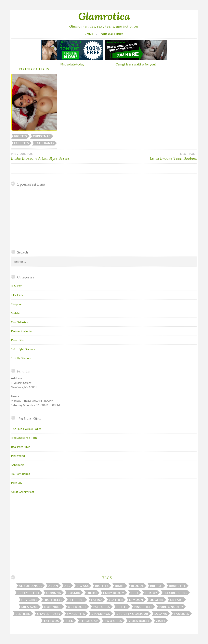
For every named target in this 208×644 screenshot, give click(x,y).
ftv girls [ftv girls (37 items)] (29, 600)
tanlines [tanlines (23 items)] (181, 614)
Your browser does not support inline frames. (44, 218)
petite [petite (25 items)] (122, 607)
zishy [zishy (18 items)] (161, 621)
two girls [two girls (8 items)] (113, 621)
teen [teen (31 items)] (69, 621)
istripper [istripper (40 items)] (77, 600)
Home (89, 34)
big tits (21, 136)
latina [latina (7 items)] (97, 600)
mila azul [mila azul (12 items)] (30, 607)
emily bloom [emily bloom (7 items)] (114, 593)
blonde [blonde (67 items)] (137, 586)
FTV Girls (17, 295)
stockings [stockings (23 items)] (101, 614)
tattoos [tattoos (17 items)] (51, 621)
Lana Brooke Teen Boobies (151, 156)
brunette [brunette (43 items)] (177, 586)
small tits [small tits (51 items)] (76, 614)
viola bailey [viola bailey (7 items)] (139, 621)
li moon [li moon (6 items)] (136, 600)
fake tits (22, 143)
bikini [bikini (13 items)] (120, 586)
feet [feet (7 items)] (135, 593)
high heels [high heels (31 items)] (53, 600)
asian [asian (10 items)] (53, 586)
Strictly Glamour (21, 358)
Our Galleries (112, 34)
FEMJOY (16, 286)
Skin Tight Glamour (23, 349)
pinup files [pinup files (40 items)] (143, 607)
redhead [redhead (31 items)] (23, 614)
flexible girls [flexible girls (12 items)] (175, 593)
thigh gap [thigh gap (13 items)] (89, 621)
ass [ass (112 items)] (67, 586)
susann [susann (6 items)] (161, 614)
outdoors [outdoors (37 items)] (77, 607)
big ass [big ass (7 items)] (83, 586)
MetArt (16, 313)
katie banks (44, 143)
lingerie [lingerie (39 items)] (157, 600)
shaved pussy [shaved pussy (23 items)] (49, 614)
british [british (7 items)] (156, 586)
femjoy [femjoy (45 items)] (151, 593)
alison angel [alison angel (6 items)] (30, 586)
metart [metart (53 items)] (177, 600)
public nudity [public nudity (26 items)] (171, 607)
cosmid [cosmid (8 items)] (74, 593)
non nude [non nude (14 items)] (53, 607)
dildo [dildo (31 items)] (92, 593)
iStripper (16, 304)
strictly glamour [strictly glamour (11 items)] (132, 614)
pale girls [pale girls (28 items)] (101, 607)
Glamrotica (104, 16)
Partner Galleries (34, 69)
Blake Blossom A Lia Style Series (57, 156)
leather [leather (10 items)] (116, 600)
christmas (42, 136)
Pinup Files (18, 340)
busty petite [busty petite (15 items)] (29, 593)
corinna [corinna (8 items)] (54, 593)
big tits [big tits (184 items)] (102, 586)
